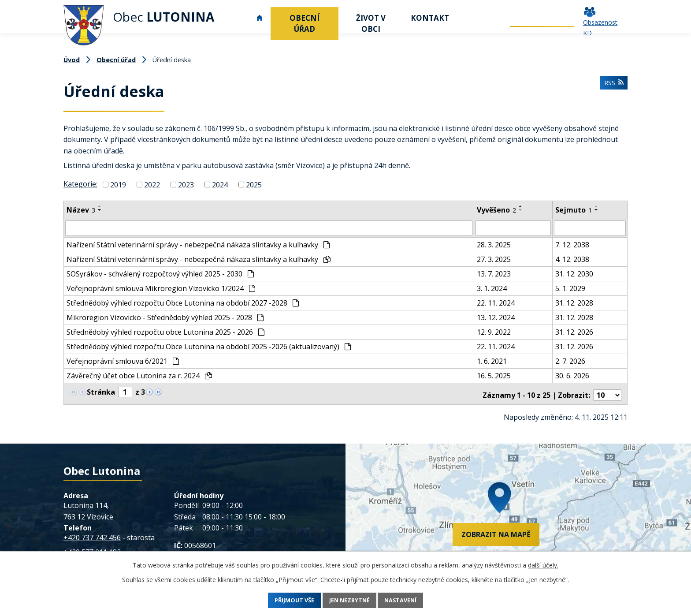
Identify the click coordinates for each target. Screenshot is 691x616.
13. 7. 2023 (494, 273)
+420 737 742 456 (92, 534)
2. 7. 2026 (570, 361)
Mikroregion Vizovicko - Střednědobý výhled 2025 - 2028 (165, 317)
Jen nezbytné (350, 600)
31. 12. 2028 (574, 302)
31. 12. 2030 (574, 273)
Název (81, 210)
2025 (254, 185)
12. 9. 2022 (494, 332)
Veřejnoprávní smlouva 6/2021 (123, 361)
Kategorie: (80, 184)
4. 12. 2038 (572, 259)
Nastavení (411, 600)
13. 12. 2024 (496, 317)
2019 (118, 185)
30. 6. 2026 (572, 375)
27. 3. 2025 (494, 259)
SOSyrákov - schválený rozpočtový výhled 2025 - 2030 (160, 273)
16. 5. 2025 (494, 375)
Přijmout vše (285, 600)
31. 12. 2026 (574, 332)
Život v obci (371, 23)
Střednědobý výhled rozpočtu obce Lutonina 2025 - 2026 (165, 332)
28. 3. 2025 (494, 244)
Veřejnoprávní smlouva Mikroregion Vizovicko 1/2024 (161, 288)
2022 (152, 185)
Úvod (260, 18)
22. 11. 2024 (496, 302)
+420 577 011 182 (92, 549)
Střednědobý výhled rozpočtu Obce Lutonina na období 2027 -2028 (183, 302)
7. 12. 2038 (572, 244)
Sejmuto (574, 210)
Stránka (101, 392)
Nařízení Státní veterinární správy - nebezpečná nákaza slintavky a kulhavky (198, 244)
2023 (186, 185)
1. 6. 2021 (492, 361)
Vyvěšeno (496, 210)
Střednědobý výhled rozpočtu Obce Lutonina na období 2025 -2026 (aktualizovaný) (209, 346)
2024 (220, 185)
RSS (612, 86)
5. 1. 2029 (570, 288)
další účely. (543, 565)
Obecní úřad (305, 23)
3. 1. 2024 (492, 288)
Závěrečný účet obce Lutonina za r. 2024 (139, 375)
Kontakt (430, 18)
